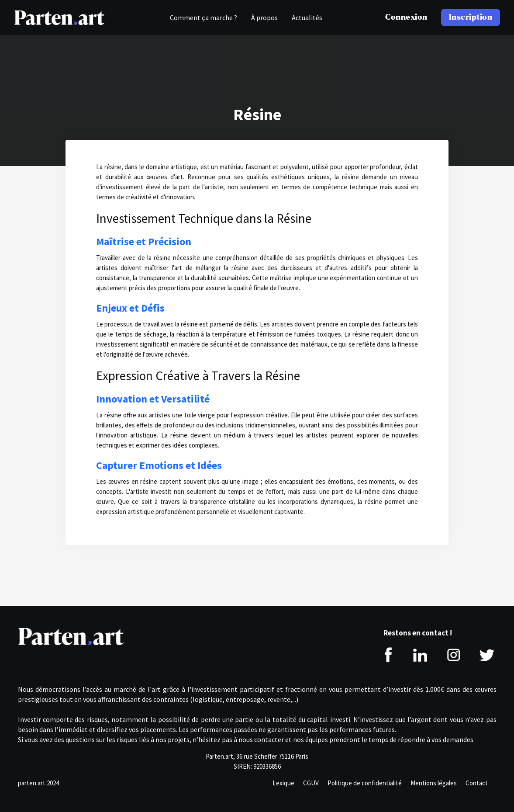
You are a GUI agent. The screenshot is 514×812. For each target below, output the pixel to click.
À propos (264, 17)
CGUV (311, 783)
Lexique (283, 783)
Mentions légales (434, 783)
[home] (59, 17)
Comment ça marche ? (204, 17)
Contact (477, 783)
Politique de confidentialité (365, 783)
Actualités (307, 17)
